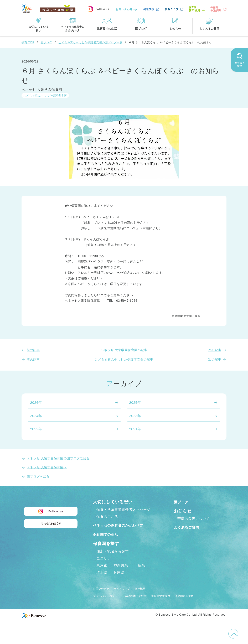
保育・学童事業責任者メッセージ (123, 510)
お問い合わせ (124, 9)
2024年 (36, 416)
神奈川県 (121, 573)
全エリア (104, 566)
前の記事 (33, 350)
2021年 (135, 429)
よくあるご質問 (189, 527)
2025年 (135, 403)
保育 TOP (28, 42)
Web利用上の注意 (143, 603)
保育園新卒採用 (199, 603)
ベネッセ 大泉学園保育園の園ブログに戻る (58, 458)
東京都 (102, 573)
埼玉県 (102, 580)
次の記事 (215, 350)
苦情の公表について (194, 519)
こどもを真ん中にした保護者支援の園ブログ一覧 (90, 42)
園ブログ (46, 42)
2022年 (36, 429)
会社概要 (148, 596)
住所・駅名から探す (113, 559)
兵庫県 (119, 580)
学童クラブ (172, 9)
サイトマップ (127, 596)
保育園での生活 (108, 542)
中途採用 (216, 9)
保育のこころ (107, 517)
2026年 (36, 403)
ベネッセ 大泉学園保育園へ (47, 467)
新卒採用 (195, 9)
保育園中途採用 (172, 603)
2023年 (135, 416)
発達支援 (149, 9)
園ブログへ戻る (38, 476)
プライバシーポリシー (109, 603)
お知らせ (183, 511)
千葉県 (140, 573)
